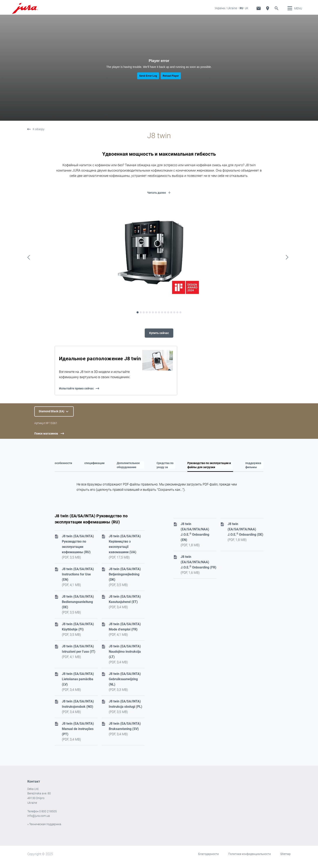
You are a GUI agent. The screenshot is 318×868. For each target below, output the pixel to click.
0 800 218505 (48, 817)
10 (165, 331)
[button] (159, 199)
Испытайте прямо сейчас (76, 394)
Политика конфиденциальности (250, 860)
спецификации (94, 469)
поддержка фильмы (253, 471)
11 (168, 331)
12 (171, 331)
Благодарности (208, 860)
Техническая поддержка (259, 11)
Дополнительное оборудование (128, 471)
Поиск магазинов (46, 439)
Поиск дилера (268, 11)
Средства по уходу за (165, 471)
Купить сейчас (159, 337)
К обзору (39, 141)
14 (177, 331)
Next (288, 276)
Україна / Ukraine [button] (226, 11)
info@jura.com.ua (39, 822)
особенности (63, 469)
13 (174, 331)
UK (247, 11)
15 (180, 331)
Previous (30, 276)
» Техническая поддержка (44, 830)
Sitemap (285, 860)
